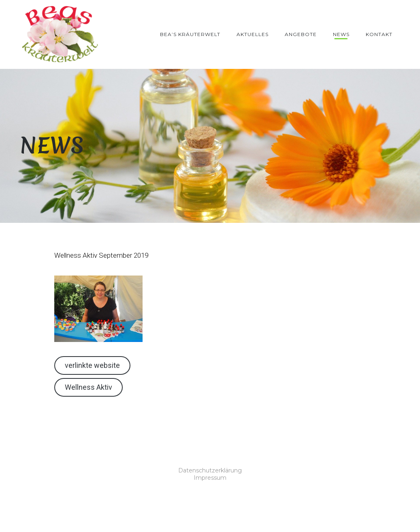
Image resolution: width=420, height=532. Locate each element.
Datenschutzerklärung (210, 470)
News (341, 34)
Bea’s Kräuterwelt (190, 34)
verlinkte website (92, 365)
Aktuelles (253, 34)
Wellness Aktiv (88, 387)
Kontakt (379, 34)
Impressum (210, 478)
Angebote (301, 34)
